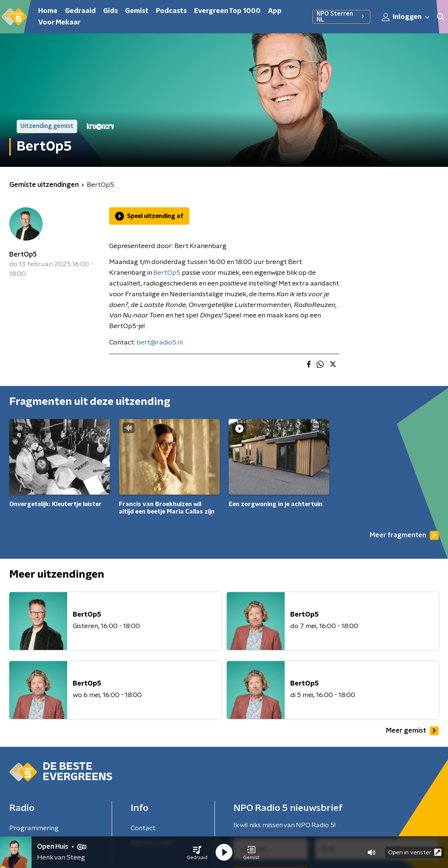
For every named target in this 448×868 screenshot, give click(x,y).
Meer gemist (412, 731)
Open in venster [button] (415, 852)
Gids (110, 11)
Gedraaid (80, 11)
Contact (143, 828)
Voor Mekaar (59, 23)
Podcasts (171, 11)
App (275, 11)
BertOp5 (23, 255)
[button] (197, 852)
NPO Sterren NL (341, 17)
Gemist (137, 11)
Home (48, 11)
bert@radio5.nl (160, 343)
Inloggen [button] (406, 17)
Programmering (34, 828)
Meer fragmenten (404, 535)
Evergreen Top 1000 (227, 11)
